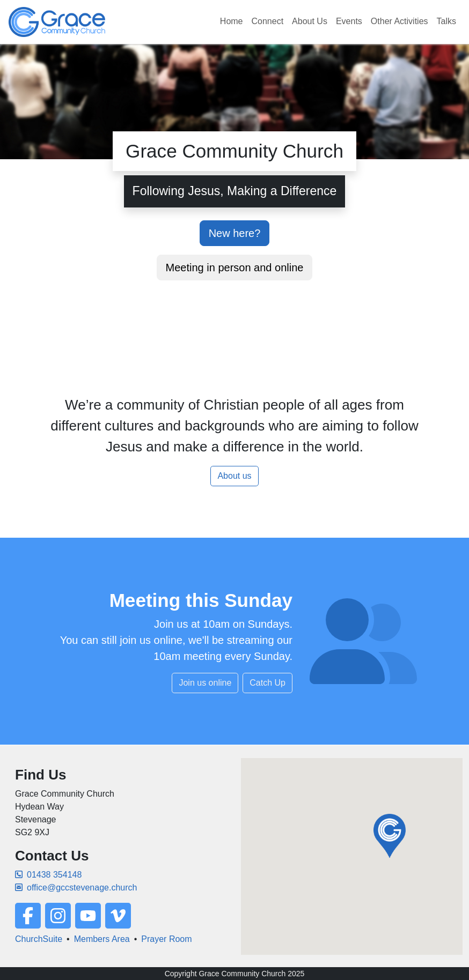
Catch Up (268, 683)
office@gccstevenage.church (76, 888)
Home (232, 21)
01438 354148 (48, 875)
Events (349, 21)
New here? (235, 233)
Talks (446, 21)
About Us (310, 21)
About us (234, 476)
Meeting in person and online (235, 268)
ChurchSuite (39, 939)
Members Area (102, 939)
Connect (268, 21)
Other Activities (400, 21)
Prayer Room (166, 939)
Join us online (205, 683)
